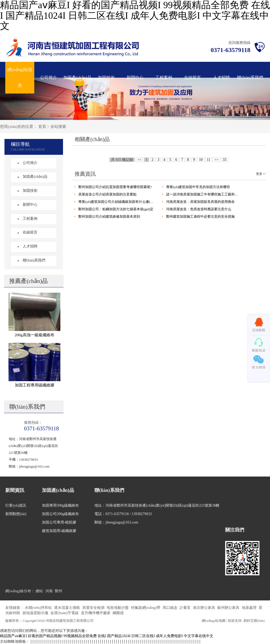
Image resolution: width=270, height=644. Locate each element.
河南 (49, 591)
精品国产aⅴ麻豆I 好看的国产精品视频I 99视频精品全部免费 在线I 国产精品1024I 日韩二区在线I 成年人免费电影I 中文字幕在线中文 (107, 636)
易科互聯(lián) (254, 621)
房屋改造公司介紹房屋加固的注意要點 (107, 194)
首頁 (42, 127)
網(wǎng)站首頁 (20, 78)
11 (208, 160)
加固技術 (106, 78)
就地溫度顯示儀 (36, 613)
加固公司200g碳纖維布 (60, 514)
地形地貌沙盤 (118, 608)
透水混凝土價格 (67, 608)
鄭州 (59, 591)
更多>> (261, 174)
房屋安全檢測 (94, 608)
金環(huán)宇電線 (65, 613)
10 (201, 160)
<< (139, 160)
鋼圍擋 (118, 613)
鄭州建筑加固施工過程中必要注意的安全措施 (200, 216)
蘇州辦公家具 (229, 608)
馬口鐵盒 (171, 608)
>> (216, 160)
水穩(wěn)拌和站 (39, 608)
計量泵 (186, 608)
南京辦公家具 (205, 608)
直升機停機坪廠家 (96, 613)
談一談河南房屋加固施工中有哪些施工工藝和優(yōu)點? (204, 194)
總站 (39, 591)
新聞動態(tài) (16, 514)
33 (225, 160)
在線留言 (192, 78)
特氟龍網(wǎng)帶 (146, 608)
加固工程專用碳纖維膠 (35, 385)
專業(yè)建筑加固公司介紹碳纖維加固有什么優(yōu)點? (116, 202)
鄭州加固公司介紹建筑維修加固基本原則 (109, 216)
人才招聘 (221, 78)
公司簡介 (49, 78)
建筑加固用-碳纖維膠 (59, 531)
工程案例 (164, 78)
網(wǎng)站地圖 (214, 621)
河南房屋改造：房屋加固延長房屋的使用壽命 (200, 202)
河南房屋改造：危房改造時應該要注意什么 (199, 209)
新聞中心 (135, 78)
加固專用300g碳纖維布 (60, 505)
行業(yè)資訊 (16, 505)
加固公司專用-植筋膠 (59, 522)
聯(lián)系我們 (250, 78)
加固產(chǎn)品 (77, 78)
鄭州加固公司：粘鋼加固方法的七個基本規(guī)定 (116, 209)
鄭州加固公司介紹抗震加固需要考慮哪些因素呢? (115, 187)
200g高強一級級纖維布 (35, 335)
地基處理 (250, 608)
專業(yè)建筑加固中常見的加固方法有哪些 (198, 187)
